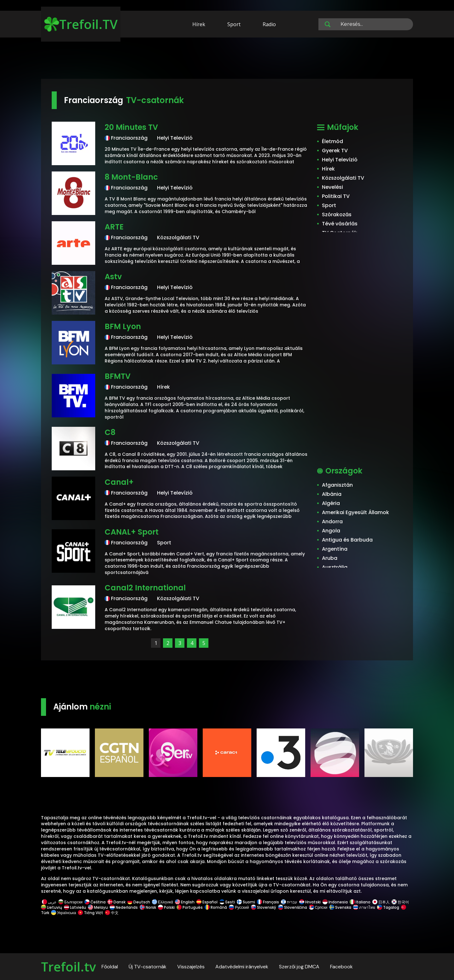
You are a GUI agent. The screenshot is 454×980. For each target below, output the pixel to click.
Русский (239, 907)
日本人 (381, 902)
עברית (289, 902)
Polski (166, 907)
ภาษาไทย (364, 907)
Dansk (116, 902)
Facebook (341, 967)
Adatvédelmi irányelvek (242, 967)
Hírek (199, 24)
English (185, 902)
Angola (331, 531)
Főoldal (110, 967)
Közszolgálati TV (343, 178)
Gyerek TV (335, 151)
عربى (49, 902)
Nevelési (332, 187)
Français (268, 902)
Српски (318, 907)
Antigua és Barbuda (347, 540)
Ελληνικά (163, 902)
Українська (64, 913)
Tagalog (388, 907)
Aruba (330, 558)
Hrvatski (310, 902)
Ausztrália (335, 567)
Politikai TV (336, 196)
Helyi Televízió (340, 160)
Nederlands (124, 907)
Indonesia (335, 902)
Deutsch (139, 902)
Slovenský (264, 907)
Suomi (246, 902)
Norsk (148, 907)
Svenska (340, 907)
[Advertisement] (227, 59)
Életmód (332, 141)
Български (70, 902)
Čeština (95, 902)
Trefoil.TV (81, 24)
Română (216, 907)
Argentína (335, 549)
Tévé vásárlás (340, 224)
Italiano (360, 902)
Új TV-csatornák (148, 967)
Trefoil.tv (68, 967)
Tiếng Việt (90, 913)
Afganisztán (337, 485)
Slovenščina (293, 907)
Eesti (227, 902)
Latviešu (75, 907)
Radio (269, 24)
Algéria (331, 503)
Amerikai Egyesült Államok (355, 512)
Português (190, 907)
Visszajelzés (191, 967)
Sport (234, 24)
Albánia (332, 494)
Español (207, 902)
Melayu (98, 907)
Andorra (332, 522)
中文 (111, 913)
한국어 (400, 902)
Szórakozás (337, 215)
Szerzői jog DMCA (299, 967)
